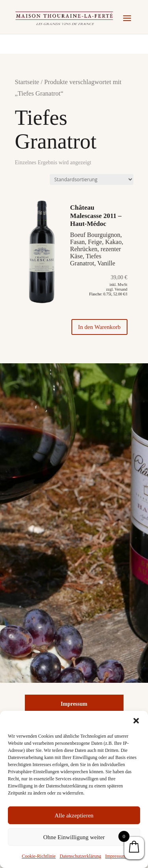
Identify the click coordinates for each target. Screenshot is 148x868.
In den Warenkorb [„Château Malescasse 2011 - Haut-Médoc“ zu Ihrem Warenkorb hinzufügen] (99, 327)
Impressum (115, 856)
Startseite (27, 82)
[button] (136, 721)
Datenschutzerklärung (80, 856)
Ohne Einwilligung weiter (74, 837)
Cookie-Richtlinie (39, 856)
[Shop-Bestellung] (92, 179)
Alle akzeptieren (74, 815)
